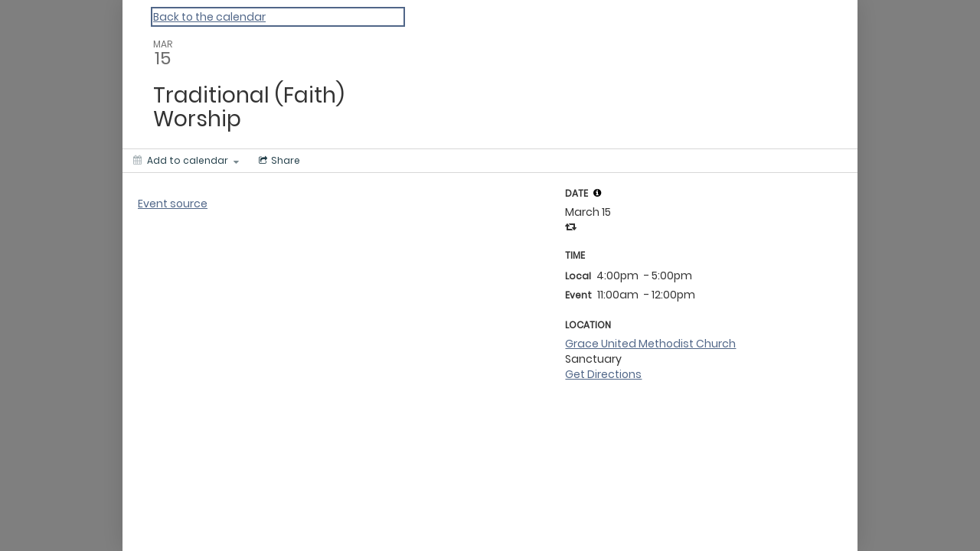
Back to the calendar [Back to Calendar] (209, 17)
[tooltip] (597, 193)
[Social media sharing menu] (278, 161)
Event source (173, 204)
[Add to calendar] (186, 161)
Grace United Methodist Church (650, 344)
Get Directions (603, 374)
